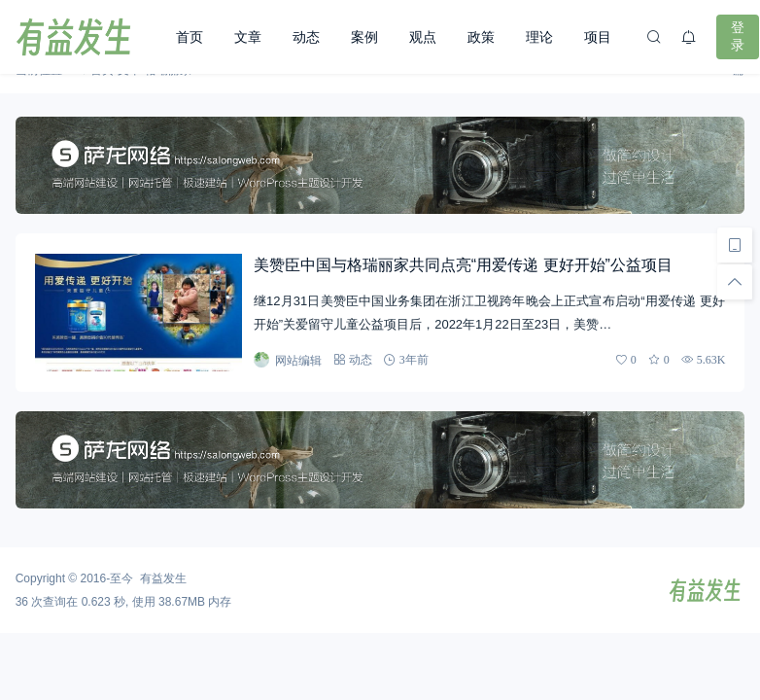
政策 (481, 37)
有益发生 (163, 578)
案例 (364, 37)
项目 (598, 37)
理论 (539, 37)
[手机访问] (735, 245)
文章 (248, 37)
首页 (190, 37)
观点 (423, 37)
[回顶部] (735, 282)
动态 (306, 37)
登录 (738, 36)
